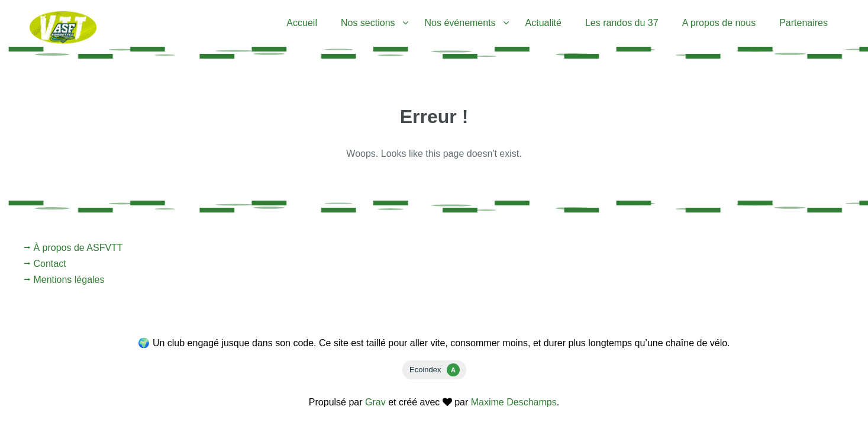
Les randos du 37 (622, 23)
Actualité (543, 23)
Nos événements (460, 23)
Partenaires (804, 23)
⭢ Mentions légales (64, 280)
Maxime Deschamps (514, 402)
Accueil (302, 23)
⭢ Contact (45, 264)
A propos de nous (719, 23)
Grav (375, 402)
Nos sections (368, 23)
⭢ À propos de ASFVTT (73, 248)
